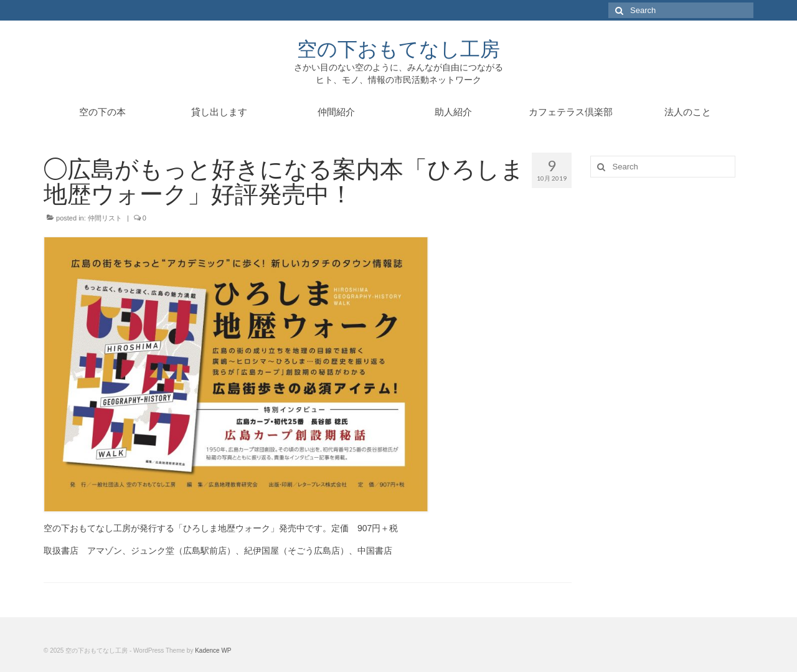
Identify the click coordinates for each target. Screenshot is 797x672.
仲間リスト (105, 218)
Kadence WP (213, 651)
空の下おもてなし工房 (398, 48)
